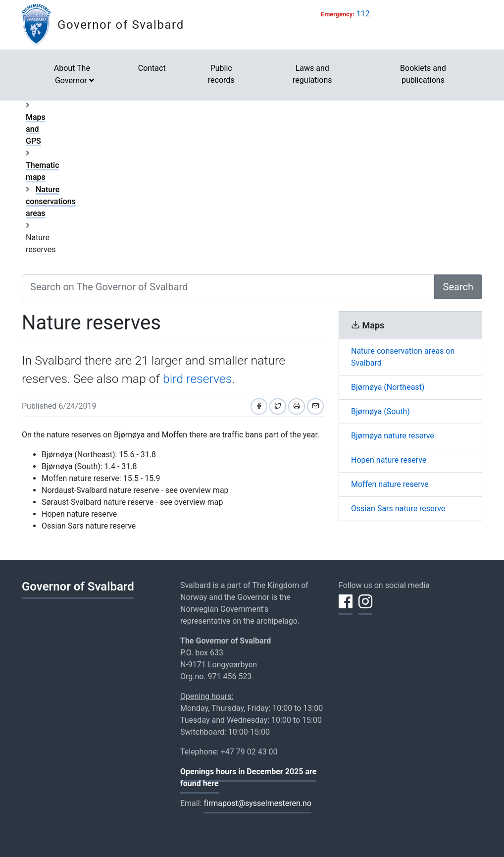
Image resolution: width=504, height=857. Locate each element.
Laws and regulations (312, 74)
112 (363, 14)
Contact (152, 68)
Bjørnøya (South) (380, 411)
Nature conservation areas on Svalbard (403, 357)
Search (458, 287)
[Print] (297, 406)
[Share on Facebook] (259, 406)
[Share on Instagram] (365, 607)
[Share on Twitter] (278, 406)
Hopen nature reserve (389, 460)
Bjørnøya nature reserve (393, 436)
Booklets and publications (423, 74)
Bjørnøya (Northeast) (388, 387)
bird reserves (197, 379)
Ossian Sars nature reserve (398, 509)
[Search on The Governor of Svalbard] (228, 287)
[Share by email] (315, 406)
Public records (221, 74)
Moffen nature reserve (390, 484)
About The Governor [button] (72, 74)
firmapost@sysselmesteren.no (257, 803)
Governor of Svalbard (121, 25)
